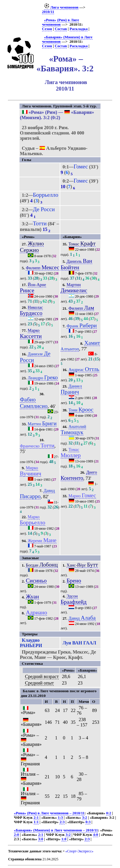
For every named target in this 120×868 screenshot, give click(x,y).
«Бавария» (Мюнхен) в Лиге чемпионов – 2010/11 (56, 830)
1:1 (36, 822)
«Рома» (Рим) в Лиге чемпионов (60, 22)
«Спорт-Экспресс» (79, 851)
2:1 (36, 818)
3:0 (41, 839)
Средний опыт (39, 683)
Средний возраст (42, 676)
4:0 (96, 835)
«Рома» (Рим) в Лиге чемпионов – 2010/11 (49, 813)
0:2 (109, 813)
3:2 (84, 818)
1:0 (64, 839)
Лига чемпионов (61, 7)
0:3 (88, 822)
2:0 (16, 835)
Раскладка (79, 29)
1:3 (60, 818)
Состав (61, 29)
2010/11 (48, 12)
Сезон (47, 29)
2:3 (62, 822)
